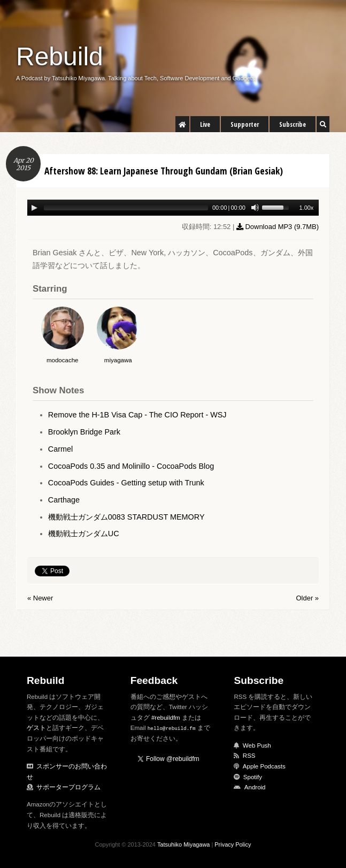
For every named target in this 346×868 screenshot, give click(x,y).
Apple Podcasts (264, 766)
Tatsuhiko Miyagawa (184, 844)
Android (255, 787)
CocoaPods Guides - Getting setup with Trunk (126, 483)
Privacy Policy (233, 844)
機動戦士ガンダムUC (84, 534)
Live (205, 124)
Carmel (60, 449)
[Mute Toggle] (255, 208)
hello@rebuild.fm (172, 728)
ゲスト (36, 728)
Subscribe (293, 124)
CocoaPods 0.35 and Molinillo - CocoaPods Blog (131, 466)
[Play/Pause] (34, 208)
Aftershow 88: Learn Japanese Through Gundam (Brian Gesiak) (164, 171)
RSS (249, 756)
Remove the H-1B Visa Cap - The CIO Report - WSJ (137, 415)
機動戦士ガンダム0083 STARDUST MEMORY (126, 517)
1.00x (306, 208)
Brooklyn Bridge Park (84, 432)
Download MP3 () (278, 227)
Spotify (253, 777)
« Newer (40, 598)
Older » (307, 598)
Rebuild (60, 56)
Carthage (64, 500)
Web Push (257, 745)
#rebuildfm (166, 718)
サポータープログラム (68, 787)
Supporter (245, 124)
